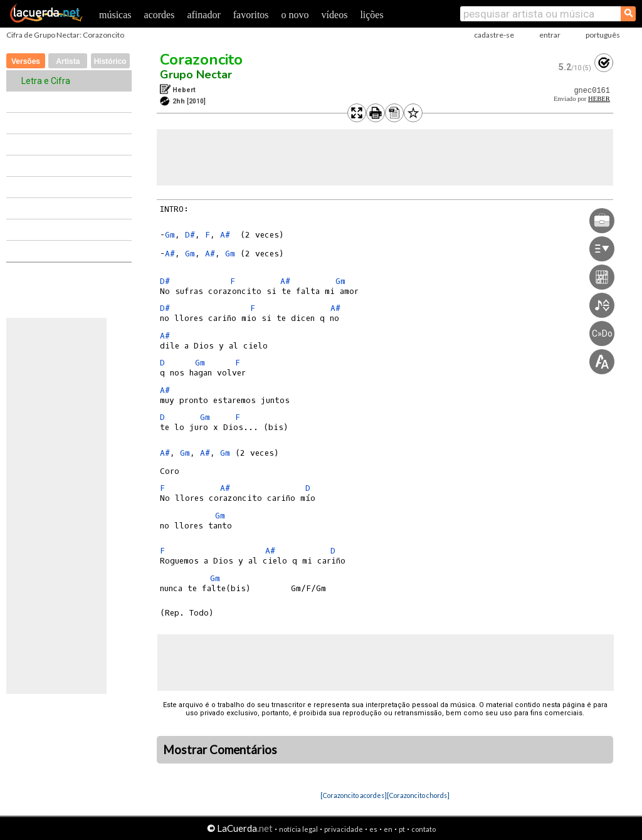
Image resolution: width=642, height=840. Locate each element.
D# (190, 235)
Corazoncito (201, 60)
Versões (26, 61)
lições (371, 15)
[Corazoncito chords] (418, 795)
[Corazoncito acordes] (354, 795)
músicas (115, 15)
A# (225, 235)
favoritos (251, 15)
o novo (295, 15)
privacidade (344, 829)
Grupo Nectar (196, 75)
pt (402, 829)
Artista (68, 61)
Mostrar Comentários (220, 750)
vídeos (335, 15)
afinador (203, 15)
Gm (170, 235)
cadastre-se (494, 35)
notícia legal (298, 829)
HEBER (599, 99)
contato (424, 829)
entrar (550, 35)
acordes (160, 15)
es (373, 829)
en (388, 829)
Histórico (110, 61)
